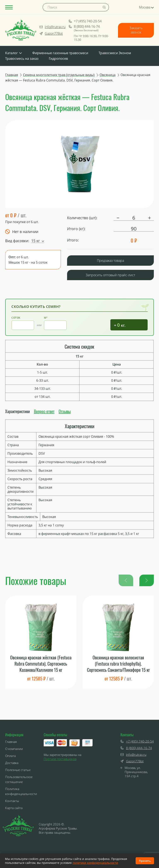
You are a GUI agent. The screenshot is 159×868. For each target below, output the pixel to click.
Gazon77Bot (51, 33)
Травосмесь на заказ (22, 59)
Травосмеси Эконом (115, 53)
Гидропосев (58, 59)
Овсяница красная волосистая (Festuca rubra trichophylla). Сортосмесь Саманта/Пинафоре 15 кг (118, 664)
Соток (16, 318)
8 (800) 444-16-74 (84, 26)
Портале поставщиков (60, 759)
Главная (11, 742)
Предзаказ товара (110, 261)
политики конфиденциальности (95, 863)
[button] (147, 580)
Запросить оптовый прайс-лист (110, 275)
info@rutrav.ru (52, 27)
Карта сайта (14, 808)
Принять (145, 861)
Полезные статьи (18, 770)
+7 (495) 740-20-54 (85, 21)
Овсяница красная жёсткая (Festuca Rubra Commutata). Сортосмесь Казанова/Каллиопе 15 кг (41, 664)
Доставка (12, 763)
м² (46, 318)
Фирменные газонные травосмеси (60, 53)
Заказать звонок (136, 30)
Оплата (10, 756)
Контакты (12, 801)
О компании (14, 749)
